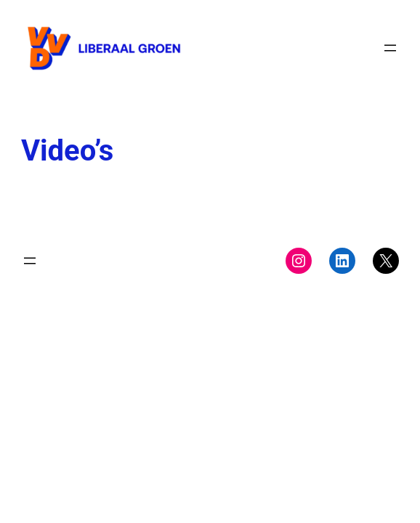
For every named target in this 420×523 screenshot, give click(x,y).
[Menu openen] (390, 48)
